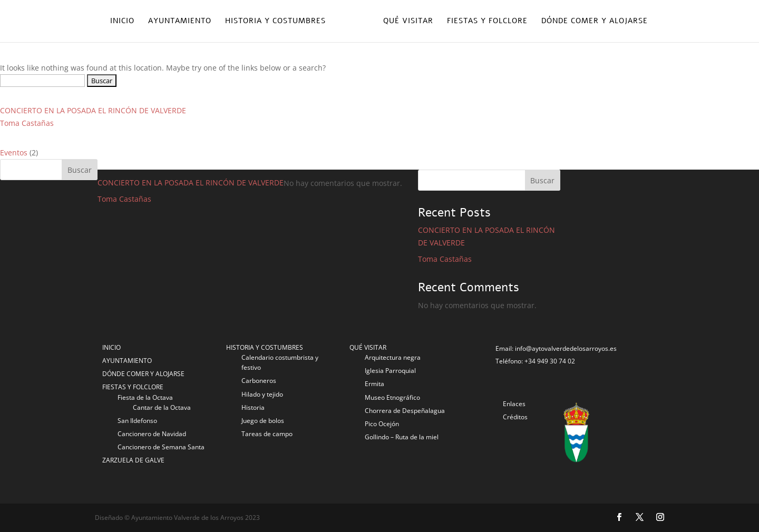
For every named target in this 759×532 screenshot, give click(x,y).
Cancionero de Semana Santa (161, 447)
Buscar (80, 170)
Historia (253, 407)
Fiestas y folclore (487, 22)
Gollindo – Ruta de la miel (402, 437)
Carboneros (259, 381)
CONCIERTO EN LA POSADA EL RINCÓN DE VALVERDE (93, 110)
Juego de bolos (263, 421)
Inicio (122, 22)
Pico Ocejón (382, 424)
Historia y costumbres (275, 22)
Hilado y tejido (262, 394)
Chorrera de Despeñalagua (405, 411)
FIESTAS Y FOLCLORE (133, 387)
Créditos (515, 417)
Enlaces (514, 404)
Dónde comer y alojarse (595, 22)
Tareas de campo (267, 434)
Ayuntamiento (180, 22)
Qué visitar (408, 22)
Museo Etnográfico (392, 397)
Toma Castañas (27, 123)
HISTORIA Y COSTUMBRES (265, 347)
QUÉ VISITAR (368, 347)
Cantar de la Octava (162, 407)
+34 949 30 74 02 (550, 361)
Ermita (374, 384)
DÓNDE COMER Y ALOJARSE (143, 374)
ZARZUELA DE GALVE (133, 460)
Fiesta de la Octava (145, 397)
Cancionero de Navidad (152, 434)
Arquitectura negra (393, 357)
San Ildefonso (137, 421)
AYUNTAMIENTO (127, 361)
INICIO (111, 347)
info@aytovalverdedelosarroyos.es (566, 348)
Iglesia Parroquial (390, 371)
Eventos (14, 152)
